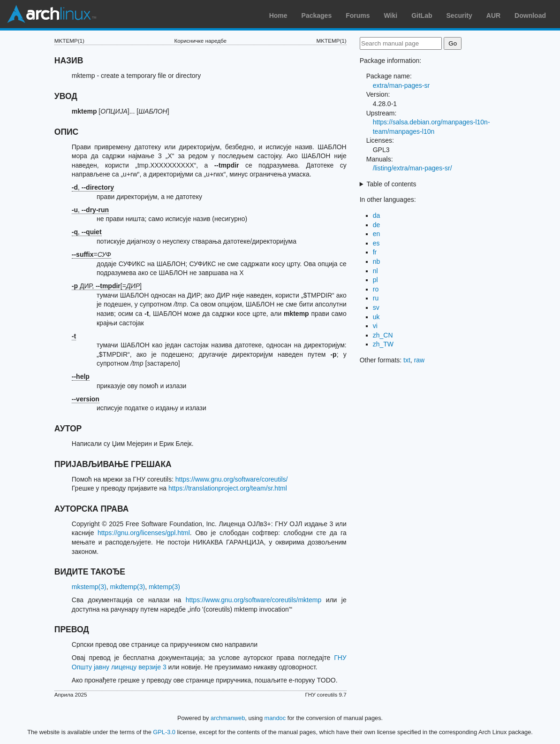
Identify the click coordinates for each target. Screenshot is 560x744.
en (377, 234)
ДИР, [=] (107, 286)
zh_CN (383, 335)
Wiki (391, 15)
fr (375, 252)
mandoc (275, 718)
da (377, 215)
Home (278, 15)
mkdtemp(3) (127, 587)
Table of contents (392, 184)
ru (376, 298)
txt (407, 360)
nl (375, 271)
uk (376, 317)
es (376, 243)
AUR (493, 15)
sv (376, 307)
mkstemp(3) (89, 587)
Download (530, 15)
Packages (317, 15)
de (377, 225)
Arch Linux (52, 14)
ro (376, 289)
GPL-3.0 (164, 732)
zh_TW (383, 344)
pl (375, 280)
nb (377, 261)
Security (459, 15)
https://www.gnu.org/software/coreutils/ (232, 479)
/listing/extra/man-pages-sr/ (412, 168)
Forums (358, 15)
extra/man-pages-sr (401, 85)
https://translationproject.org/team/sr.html (228, 488)
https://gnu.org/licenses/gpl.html (144, 533)
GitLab (422, 15)
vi (375, 326)
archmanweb (228, 718)
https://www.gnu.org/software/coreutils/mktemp (254, 600)
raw (420, 360)
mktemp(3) (164, 587)
